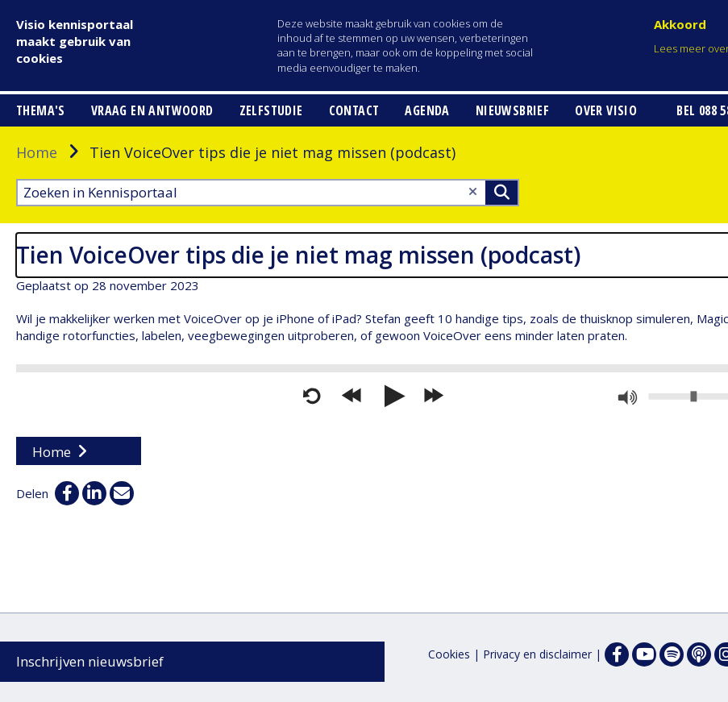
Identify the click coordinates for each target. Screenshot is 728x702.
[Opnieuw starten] (312, 397)
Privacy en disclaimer (537, 654)
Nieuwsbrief (512, 110)
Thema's (41, 110)
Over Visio (606, 110)
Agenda (427, 110)
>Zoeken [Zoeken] (501, 193)
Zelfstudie (271, 110)
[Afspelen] (393, 397)
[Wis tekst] (473, 191)
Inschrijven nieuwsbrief (90, 661)
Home (37, 152)
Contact (354, 110)
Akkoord (680, 24)
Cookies (449, 654)
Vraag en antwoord (152, 110)
